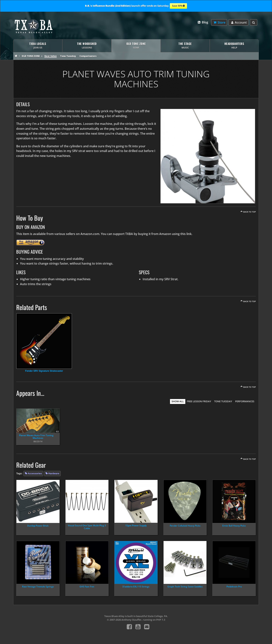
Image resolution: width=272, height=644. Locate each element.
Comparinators (88, 56)
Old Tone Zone (31, 56)
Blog (203, 22)
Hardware (54, 473)
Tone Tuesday (68, 56)
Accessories (35, 473)
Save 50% (178, 6)
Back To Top (250, 212)
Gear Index (51, 56)
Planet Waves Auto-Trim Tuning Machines (36, 437)
